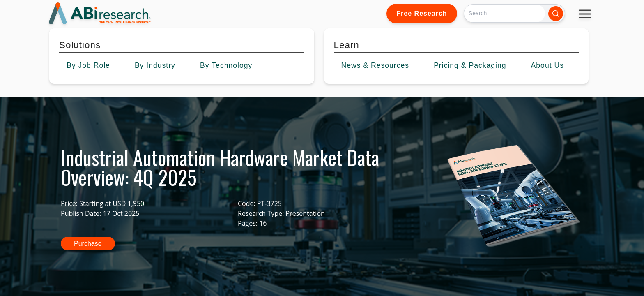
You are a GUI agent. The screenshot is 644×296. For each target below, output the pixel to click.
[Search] (505, 13)
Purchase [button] (88, 244)
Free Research (422, 13)
